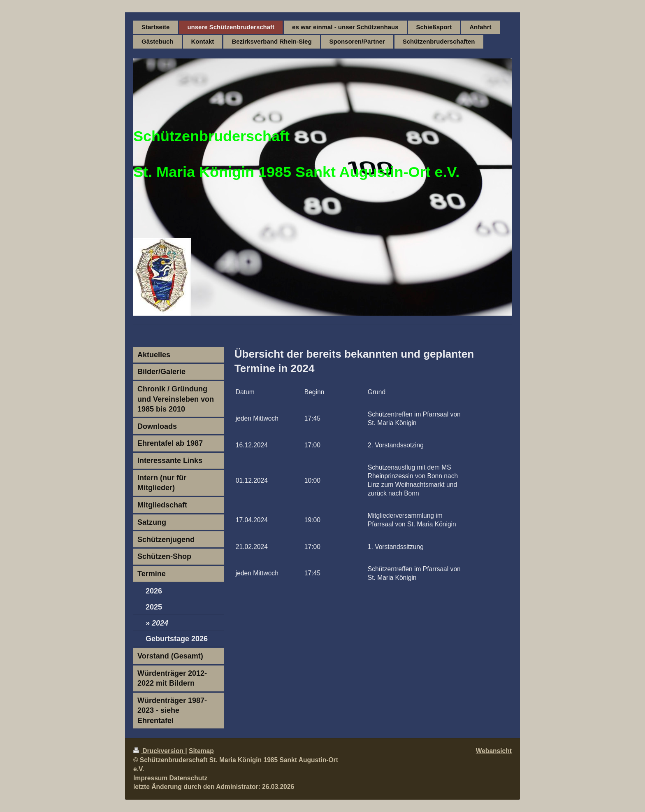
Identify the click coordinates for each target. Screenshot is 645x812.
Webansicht (494, 751)
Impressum (150, 778)
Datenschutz (189, 778)
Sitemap (201, 751)
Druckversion (159, 751)
